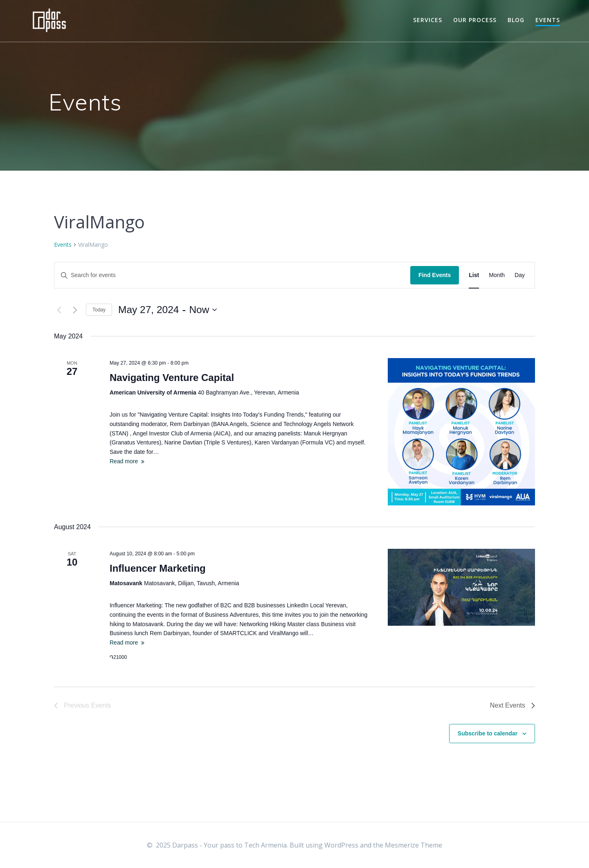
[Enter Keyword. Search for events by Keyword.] (232, 275)
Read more (124, 461)
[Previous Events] (59, 310)
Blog (516, 20)
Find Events (435, 275)
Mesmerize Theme (414, 845)
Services (428, 20)
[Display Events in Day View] (520, 275)
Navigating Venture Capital (172, 378)
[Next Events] (75, 310)
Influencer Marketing (158, 568)
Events (548, 20)
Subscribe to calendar (488, 733)
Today (99, 310)
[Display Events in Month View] (497, 275)
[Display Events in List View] (474, 275)
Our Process (475, 20)
